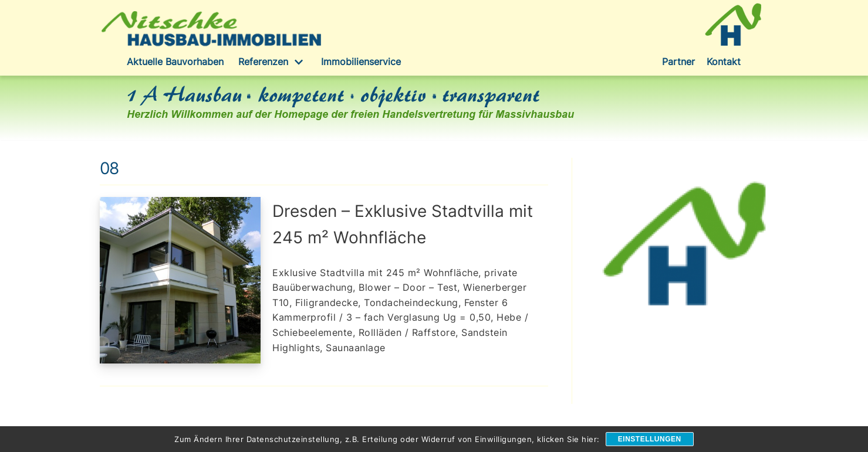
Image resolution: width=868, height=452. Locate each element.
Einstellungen (650, 439)
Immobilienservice (361, 62)
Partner (678, 62)
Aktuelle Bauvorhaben (175, 62)
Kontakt (724, 62)
